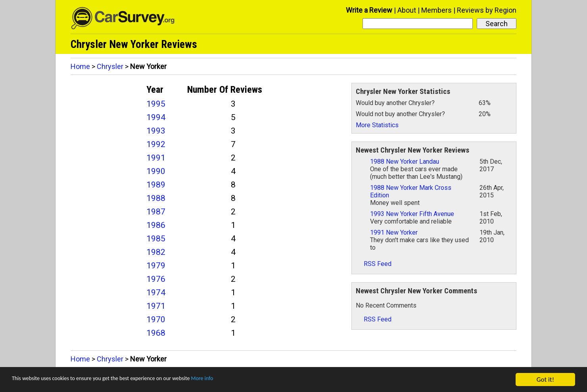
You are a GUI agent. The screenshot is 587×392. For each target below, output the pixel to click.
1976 (156, 279)
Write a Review (369, 10)
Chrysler (110, 66)
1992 (156, 144)
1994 (156, 117)
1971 (156, 306)
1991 (156, 158)
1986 (156, 225)
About (407, 10)
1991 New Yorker (394, 232)
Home (80, 66)
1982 (156, 252)
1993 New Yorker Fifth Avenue (412, 214)
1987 (156, 212)
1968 (156, 333)
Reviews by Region (487, 10)
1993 (156, 131)
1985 (156, 239)
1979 (156, 266)
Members (436, 10)
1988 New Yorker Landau (405, 162)
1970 (156, 319)
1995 (156, 104)
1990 (156, 171)
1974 (156, 293)
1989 (156, 185)
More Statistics (377, 125)
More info (244, 380)
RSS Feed (374, 264)
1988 (156, 198)
